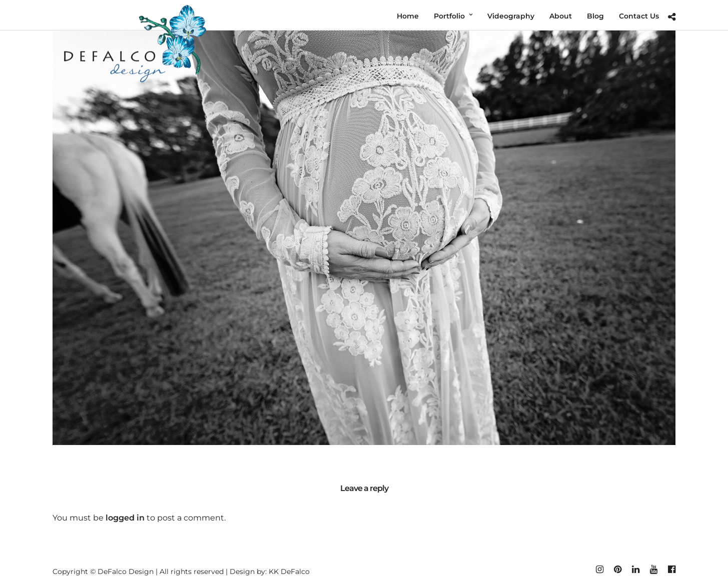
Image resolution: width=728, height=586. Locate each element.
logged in (125, 518)
